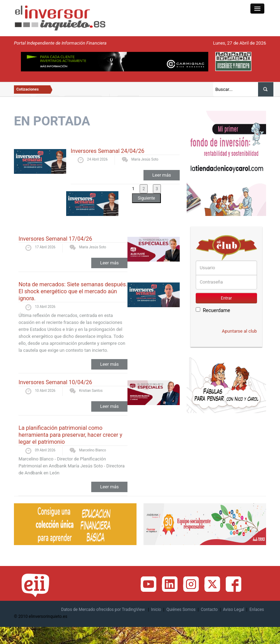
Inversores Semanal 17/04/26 (55, 239)
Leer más (162, 175)
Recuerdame (213, 310)
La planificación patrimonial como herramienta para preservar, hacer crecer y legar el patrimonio (70, 435)
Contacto (209, 610)
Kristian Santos (91, 391)
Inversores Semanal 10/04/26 (55, 382)
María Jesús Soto (145, 159)
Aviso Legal (234, 610)
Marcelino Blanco (92, 450)
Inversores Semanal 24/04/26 (107, 151)
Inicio (156, 610)
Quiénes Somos (181, 610)
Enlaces (257, 610)
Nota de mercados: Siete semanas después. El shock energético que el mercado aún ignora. (73, 291)
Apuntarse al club (239, 331)
